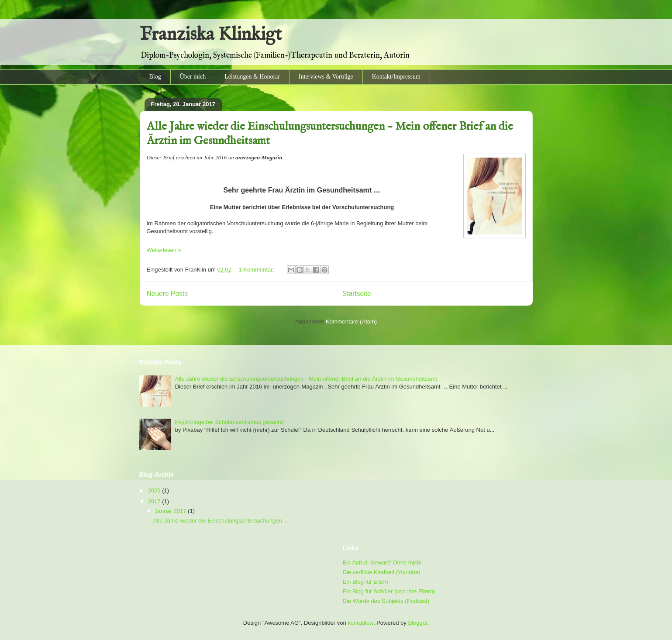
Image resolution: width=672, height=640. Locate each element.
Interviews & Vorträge (326, 77)
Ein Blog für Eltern (366, 582)
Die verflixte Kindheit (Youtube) (382, 572)
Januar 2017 (171, 511)
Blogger (417, 623)
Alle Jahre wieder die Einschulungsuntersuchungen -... (222, 521)
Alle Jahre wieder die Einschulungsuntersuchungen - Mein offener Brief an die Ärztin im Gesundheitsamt (306, 379)
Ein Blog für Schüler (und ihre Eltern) (389, 591)
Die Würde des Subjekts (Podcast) (386, 601)
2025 (155, 490)
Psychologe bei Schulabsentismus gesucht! (230, 422)
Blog (155, 77)
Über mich (193, 77)
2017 (155, 501)
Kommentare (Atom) (351, 322)
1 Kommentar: (257, 270)
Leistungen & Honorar (252, 77)
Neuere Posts (167, 294)
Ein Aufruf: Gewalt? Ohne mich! (382, 563)
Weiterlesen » (164, 250)
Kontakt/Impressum (396, 77)
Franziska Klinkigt (211, 35)
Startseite (357, 294)
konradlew (360, 623)
